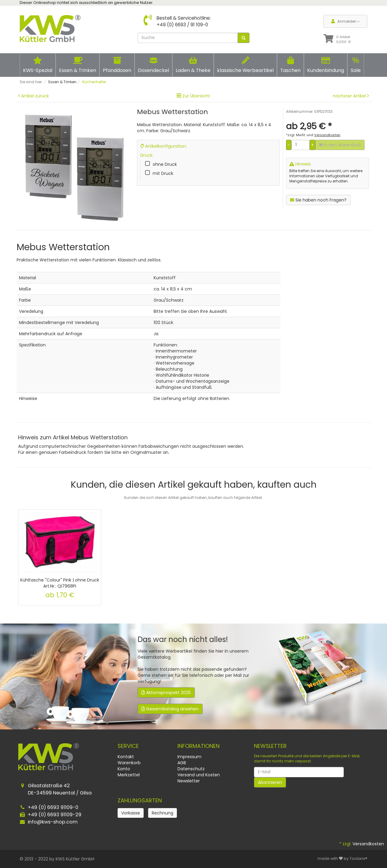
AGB (182, 763)
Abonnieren (270, 782)
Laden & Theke (193, 65)
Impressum (189, 757)
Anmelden (345, 21)
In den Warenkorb (340, 145)
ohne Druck (165, 164)
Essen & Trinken (78, 65)
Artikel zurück (35, 96)
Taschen (290, 65)
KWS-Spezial (38, 65)
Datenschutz (191, 769)
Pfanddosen (117, 65)
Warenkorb (129, 763)
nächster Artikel (350, 96)
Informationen (198, 746)
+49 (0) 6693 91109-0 (53, 807)
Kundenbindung (326, 65)
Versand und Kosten (199, 775)
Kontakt (126, 757)
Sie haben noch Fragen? (318, 200)
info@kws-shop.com (53, 822)
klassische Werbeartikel (245, 65)
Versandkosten (368, 844)
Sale (356, 65)
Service (128, 746)
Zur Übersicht (196, 96)
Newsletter (189, 781)
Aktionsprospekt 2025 (166, 693)
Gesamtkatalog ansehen (170, 709)
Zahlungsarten (140, 800)
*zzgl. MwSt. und (313, 135)
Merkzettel (129, 775)
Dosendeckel (153, 65)
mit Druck (163, 173)
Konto (124, 769)
